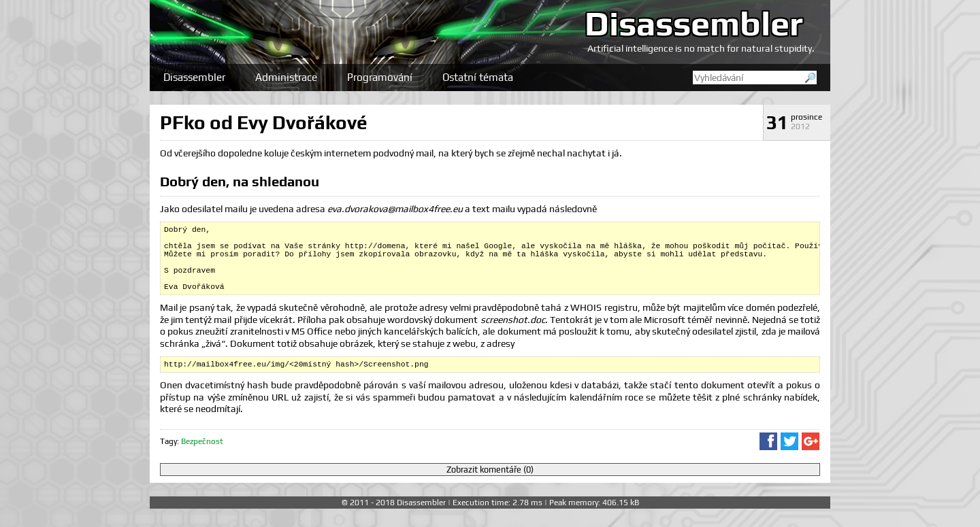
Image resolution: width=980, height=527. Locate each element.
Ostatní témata (478, 77)
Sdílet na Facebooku (768, 460)
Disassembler (694, 23)
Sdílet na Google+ (811, 460)
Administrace (286, 77)
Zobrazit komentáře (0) (490, 488)
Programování (380, 77)
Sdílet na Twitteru (789, 460)
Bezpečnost (202, 460)
